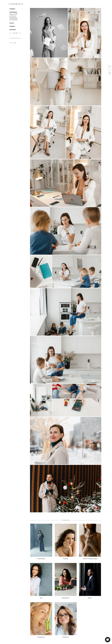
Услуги (12, 23)
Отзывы (12, 26)
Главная (12, 9)
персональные (13, 20)
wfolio (15, 43)
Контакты (13, 30)
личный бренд (13, 18)
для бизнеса (13, 16)
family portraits (13, 14)
